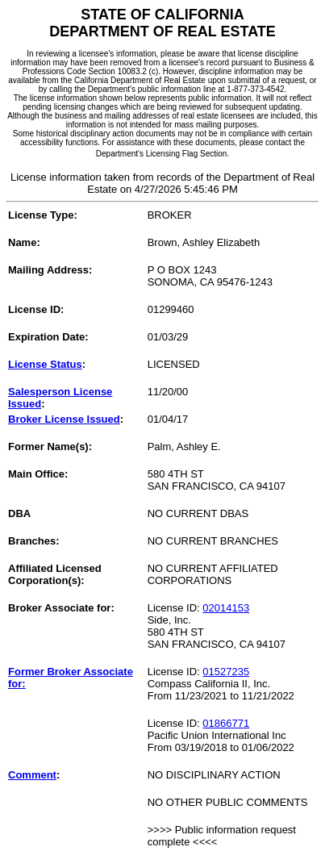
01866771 (226, 723)
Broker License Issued (64, 419)
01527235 (226, 672)
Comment (32, 775)
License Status (45, 364)
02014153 (226, 608)
